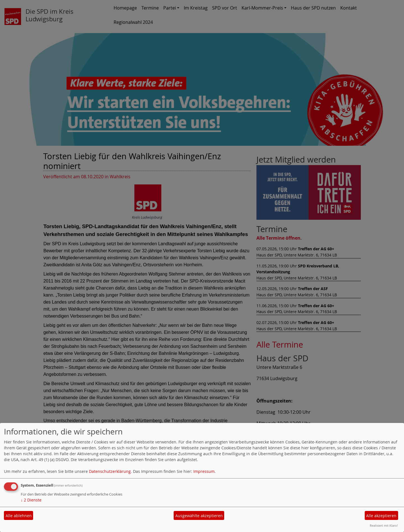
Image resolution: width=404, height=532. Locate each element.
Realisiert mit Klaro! (384, 525)
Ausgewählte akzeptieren (199, 516)
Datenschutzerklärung (110, 471)
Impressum (204, 471)
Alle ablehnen (19, 516)
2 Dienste (31, 500)
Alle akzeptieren (381, 516)
